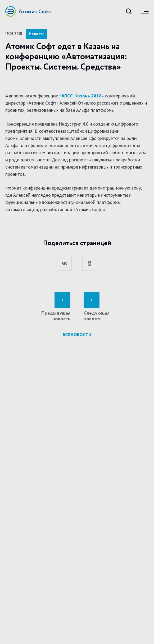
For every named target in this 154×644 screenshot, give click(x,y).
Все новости (77, 335)
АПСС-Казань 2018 (82, 96)
